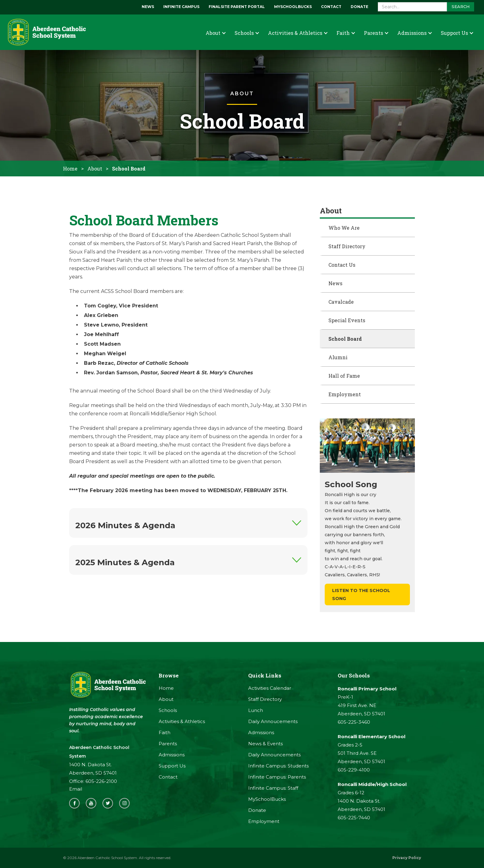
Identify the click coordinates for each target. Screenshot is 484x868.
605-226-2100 (101, 781)
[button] (216, 33)
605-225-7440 (354, 818)
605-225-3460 (354, 722)
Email (76, 789)
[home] (46, 32)
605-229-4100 (354, 770)
